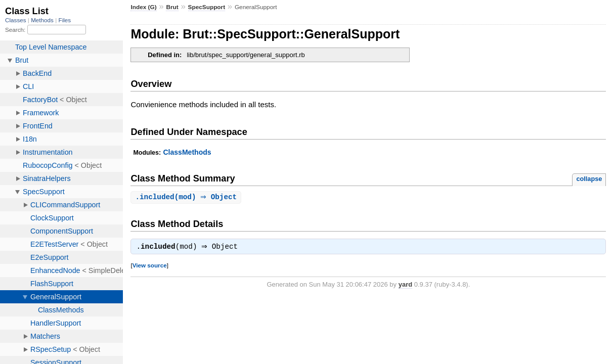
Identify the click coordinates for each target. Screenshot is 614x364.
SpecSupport (207, 7)
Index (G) (143, 7)
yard (405, 285)
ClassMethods (187, 152)
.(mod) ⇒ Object (187, 197)
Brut (172, 7)
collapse (589, 179)
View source (150, 266)
